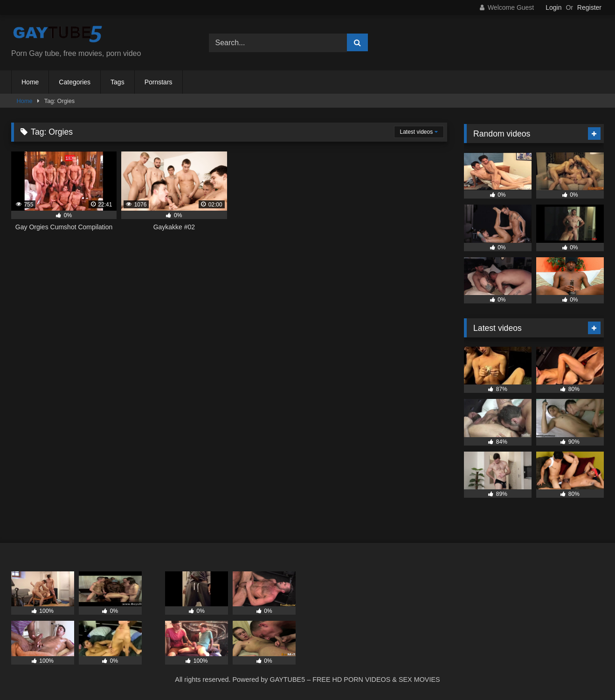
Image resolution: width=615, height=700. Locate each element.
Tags (117, 82)
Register (589, 7)
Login (553, 7)
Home (30, 82)
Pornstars (159, 82)
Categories (75, 82)
